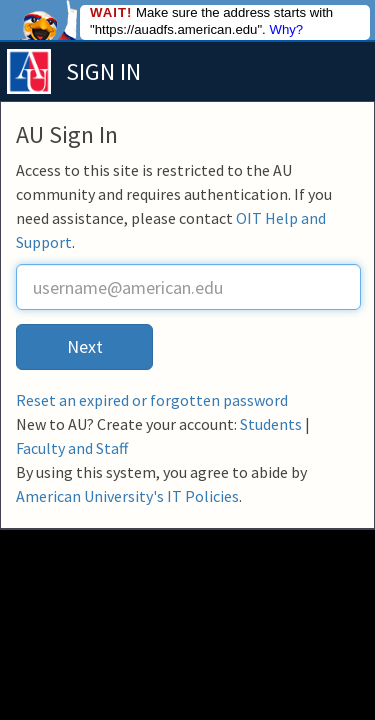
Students (271, 424)
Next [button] (85, 346)
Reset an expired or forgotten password (152, 400)
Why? (286, 29)
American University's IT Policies (127, 496)
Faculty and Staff (72, 448)
